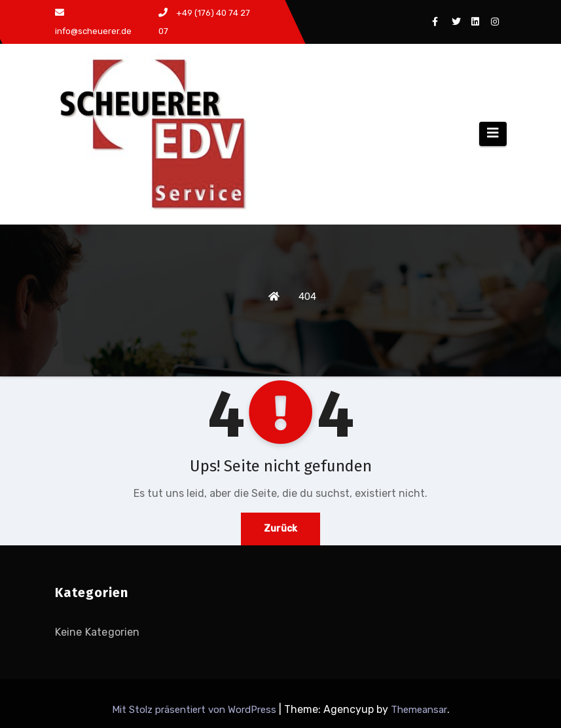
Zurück (280, 529)
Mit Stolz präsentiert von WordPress (195, 710)
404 (307, 297)
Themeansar (419, 710)
